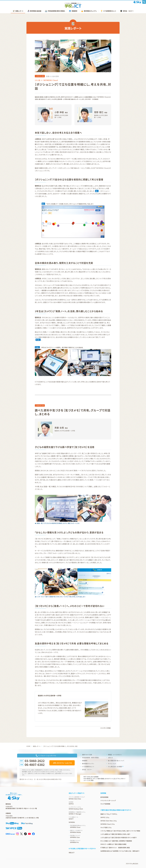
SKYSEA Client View (82, 798)
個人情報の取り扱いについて (116, 761)
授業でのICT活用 (87, 755)
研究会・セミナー (87, 770)
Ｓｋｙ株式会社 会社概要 (115, 767)
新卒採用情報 (104, 797)
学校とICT (72, 853)
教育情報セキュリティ (88, 764)
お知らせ (110, 758)
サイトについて (112, 764)
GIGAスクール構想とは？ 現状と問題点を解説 (113, 844)
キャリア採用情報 (105, 804)
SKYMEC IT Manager (82, 813)
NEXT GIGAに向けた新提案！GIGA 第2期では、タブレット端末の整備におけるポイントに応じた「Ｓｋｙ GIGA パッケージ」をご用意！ (104, 778)
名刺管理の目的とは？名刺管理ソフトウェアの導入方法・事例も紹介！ (120, 851)
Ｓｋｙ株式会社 (134, 864)
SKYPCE (82, 803)
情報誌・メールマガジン (115, 755)
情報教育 (85, 761)
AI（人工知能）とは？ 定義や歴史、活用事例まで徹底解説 (116, 841)
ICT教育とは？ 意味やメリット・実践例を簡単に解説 (115, 848)
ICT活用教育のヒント (88, 767)
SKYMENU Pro (83, 841)
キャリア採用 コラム (106, 827)
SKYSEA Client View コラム (109, 821)
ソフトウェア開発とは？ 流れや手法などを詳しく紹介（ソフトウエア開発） (120, 831)
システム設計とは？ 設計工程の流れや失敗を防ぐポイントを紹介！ (119, 837)
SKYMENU (72, 822)
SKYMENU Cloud (83, 826)
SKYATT (82, 818)
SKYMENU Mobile (83, 831)
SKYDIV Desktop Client (82, 808)
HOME (28, 746)
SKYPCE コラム (105, 817)
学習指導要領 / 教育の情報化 (91, 758)
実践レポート (37, 746)
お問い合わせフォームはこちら (62, 763)
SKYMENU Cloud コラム (108, 824)
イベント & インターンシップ (108, 800)
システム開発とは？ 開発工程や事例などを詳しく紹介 (115, 834)
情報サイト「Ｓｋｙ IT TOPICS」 (109, 814)
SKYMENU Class (83, 836)
